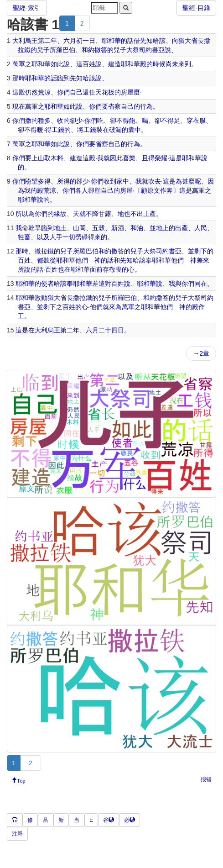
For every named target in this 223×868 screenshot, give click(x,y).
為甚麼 (185, 181)
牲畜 (24, 237)
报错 (206, 779)
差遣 (99, 284)
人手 (56, 237)
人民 (201, 228)
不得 (123, 121)
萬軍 (19, 64)
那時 (19, 78)
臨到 (63, 78)
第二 (44, 41)
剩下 (201, 251)
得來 (94, 237)
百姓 (89, 64)
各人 (82, 190)
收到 (110, 181)
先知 (146, 41)
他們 (82, 260)
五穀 (99, 228)
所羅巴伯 (62, 50)
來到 (185, 64)
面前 (96, 269)
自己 (76, 92)
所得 (63, 181)
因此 (116, 158)
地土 (60, 228)
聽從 (50, 260)
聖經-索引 (27, 8)
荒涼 (44, 92)
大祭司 (136, 50)
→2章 (201, 353)
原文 (154, 190)
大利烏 (22, 41)
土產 (150, 214)
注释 (17, 834)
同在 (201, 284)
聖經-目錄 (196, 8)
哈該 (159, 41)
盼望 (31, 181)
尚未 (172, 64)
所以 (22, 214)
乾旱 (35, 228)
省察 (114, 106)
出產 (182, 228)
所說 (24, 269)
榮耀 (161, 158)
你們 (63, 92)
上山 (38, 158)
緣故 (60, 214)
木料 (57, 158)
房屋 (127, 92)
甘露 (105, 214)
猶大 (185, 41)
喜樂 (129, 158)
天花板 (105, 92)
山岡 (79, 228)
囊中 (135, 130)
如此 (57, 64)
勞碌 (82, 237)
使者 (47, 284)
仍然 (31, 92)
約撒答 (98, 50)
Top (21, 780)
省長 (197, 41)
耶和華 (111, 41)
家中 (123, 181)
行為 (146, 106)
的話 (127, 41)
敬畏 (115, 269)
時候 (159, 64)
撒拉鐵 (44, 251)
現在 (19, 106)
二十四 (108, 330)
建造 (114, 64)
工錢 (58, 130)
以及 (43, 237)
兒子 (43, 50)
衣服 (199, 121)
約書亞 (155, 50)
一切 (69, 237)
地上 (162, 228)
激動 (41, 298)
